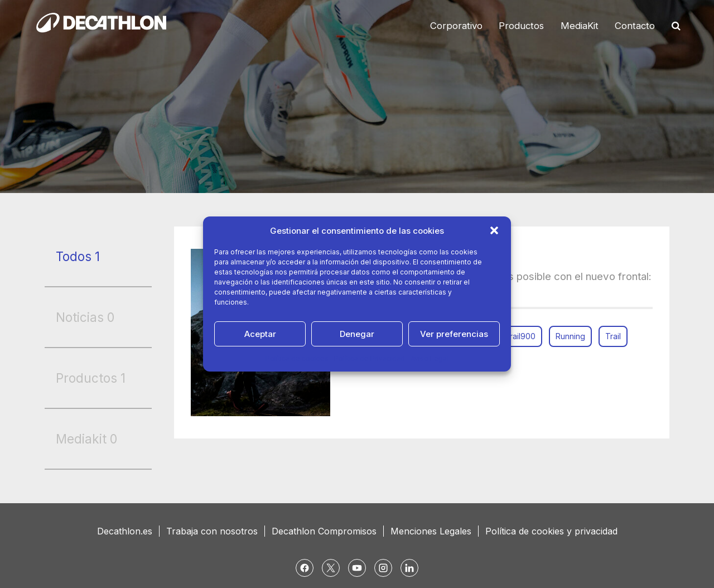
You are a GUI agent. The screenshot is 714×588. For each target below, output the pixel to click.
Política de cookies (297, 358)
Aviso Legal (430, 358)
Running (570, 336)
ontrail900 (517, 336)
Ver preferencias (454, 334)
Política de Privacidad (370, 358)
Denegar (357, 334)
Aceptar (260, 334)
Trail (613, 336)
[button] (494, 230)
